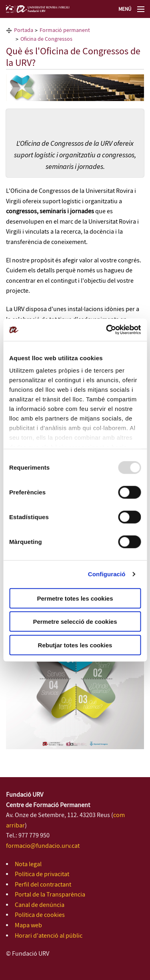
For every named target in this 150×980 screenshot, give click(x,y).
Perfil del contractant (43, 885)
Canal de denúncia (40, 905)
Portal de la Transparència (50, 895)
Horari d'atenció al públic (49, 936)
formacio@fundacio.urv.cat (43, 846)
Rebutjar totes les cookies (75, 645)
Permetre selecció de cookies (75, 622)
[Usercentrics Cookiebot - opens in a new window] (107, 330)
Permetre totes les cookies (75, 598)
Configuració (107, 574)
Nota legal (28, 864)
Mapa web (28, 925)
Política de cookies (40, 915)
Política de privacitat (42, 874)
